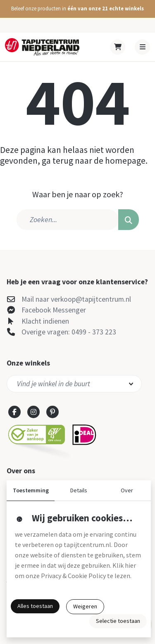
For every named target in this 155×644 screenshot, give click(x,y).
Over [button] (127, 490)
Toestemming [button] (31, 490)
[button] (77, 9)
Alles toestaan (35, 606)
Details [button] (79, 490)
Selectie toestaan (118, 621)
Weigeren (85, 606)
